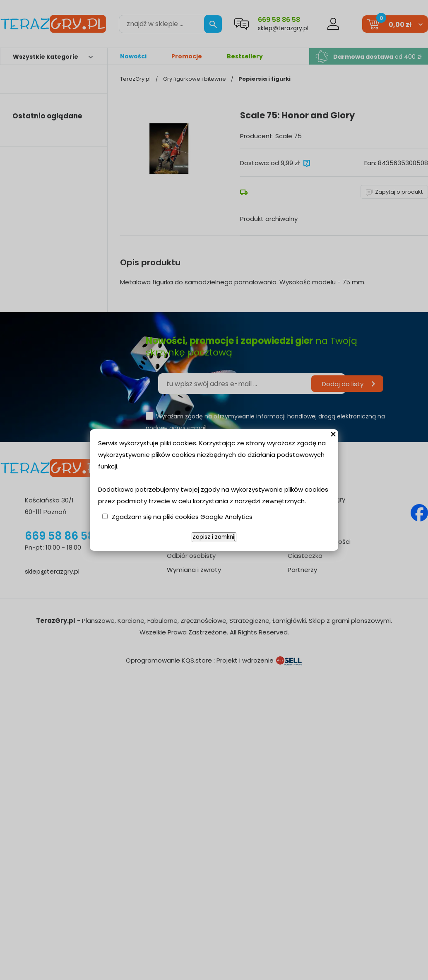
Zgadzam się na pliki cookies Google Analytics (182, 517)
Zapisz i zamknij (214, 537)
